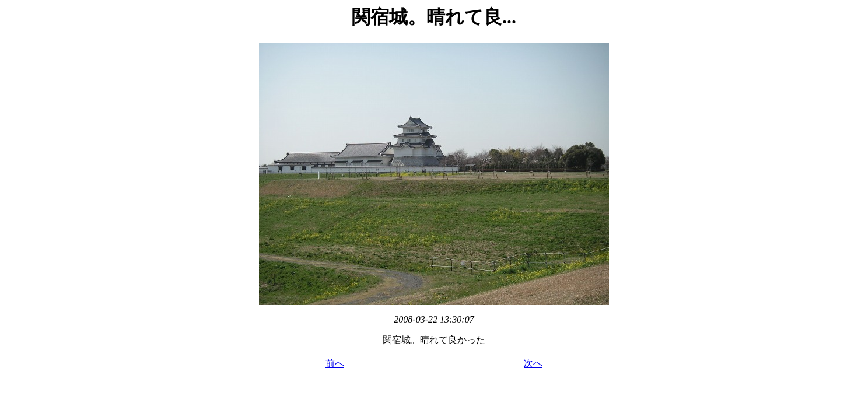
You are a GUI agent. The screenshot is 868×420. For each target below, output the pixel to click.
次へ (533, 363)
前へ (335, 363)
